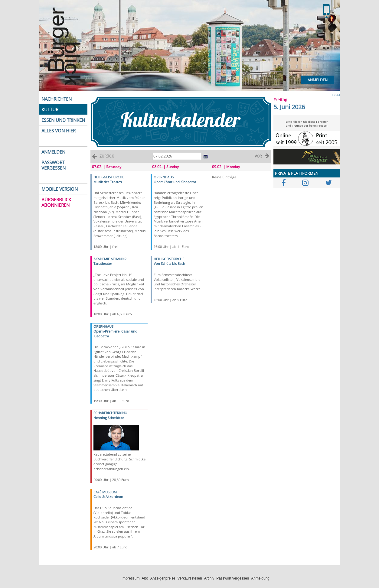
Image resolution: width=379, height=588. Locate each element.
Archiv (209, 578)
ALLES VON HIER (59, 131)
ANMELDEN (53, 152)
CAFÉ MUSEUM (105, 492)
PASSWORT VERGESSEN (54, 165)
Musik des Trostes (108, 182)
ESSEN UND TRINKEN (63, 120)
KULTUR (50, 109)
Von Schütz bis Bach (169, 263)
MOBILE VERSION (60, 189)
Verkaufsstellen (189, 578)
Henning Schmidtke (109, 418)
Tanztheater (103, 263)
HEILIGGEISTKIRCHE (109, 177)
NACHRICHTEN (57, 99)
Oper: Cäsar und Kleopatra (175, 182)
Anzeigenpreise (163, 578)
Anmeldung (260, 578)
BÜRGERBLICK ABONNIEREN (56, 202)
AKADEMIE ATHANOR (110, 259)
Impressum (131, 578)
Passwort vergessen (233, 578)
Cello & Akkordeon (108, 497)
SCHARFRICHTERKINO (110, 413)
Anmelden (318, 80)
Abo (145, 578)
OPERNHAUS (103, 326)
